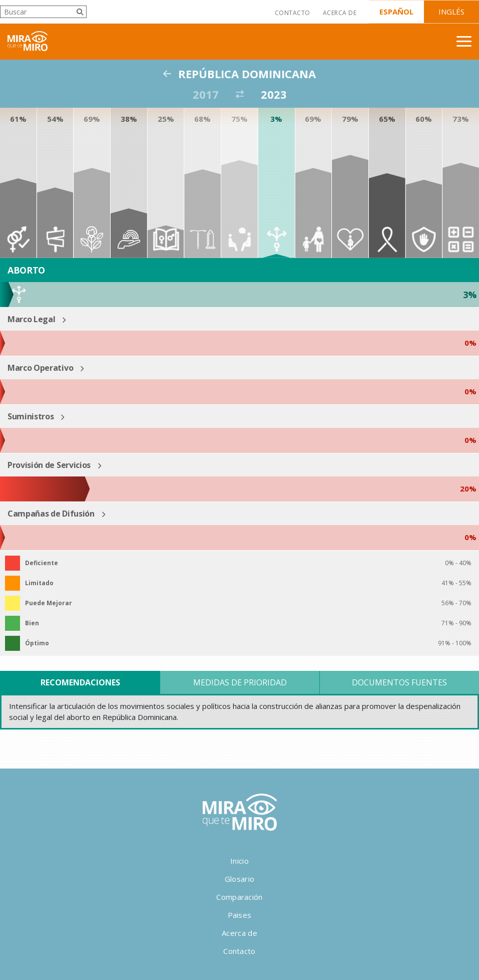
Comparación (239, 897)
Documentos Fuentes (399, 682)
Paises (240, 915)
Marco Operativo (40, 368)
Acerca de (340, 13)
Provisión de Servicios (49, 465)
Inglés (451, 12)
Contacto (293, 13)
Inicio (239, 861)
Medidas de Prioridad (240, 682)
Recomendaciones (80, 682)
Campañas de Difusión (51, 514)
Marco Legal (31, 319)
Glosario (239, 879)
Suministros (31, 416)
